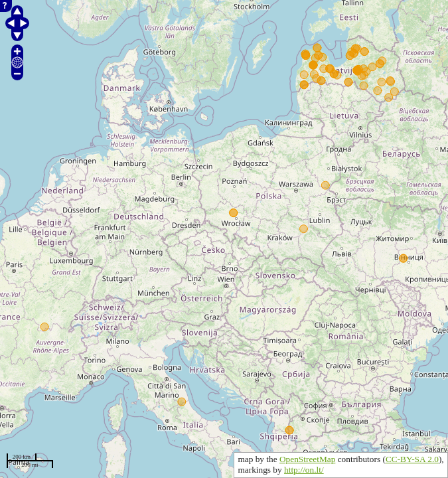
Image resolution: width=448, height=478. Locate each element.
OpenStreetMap (307, 459)
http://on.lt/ (304, 470)
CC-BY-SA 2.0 (412, 459)
